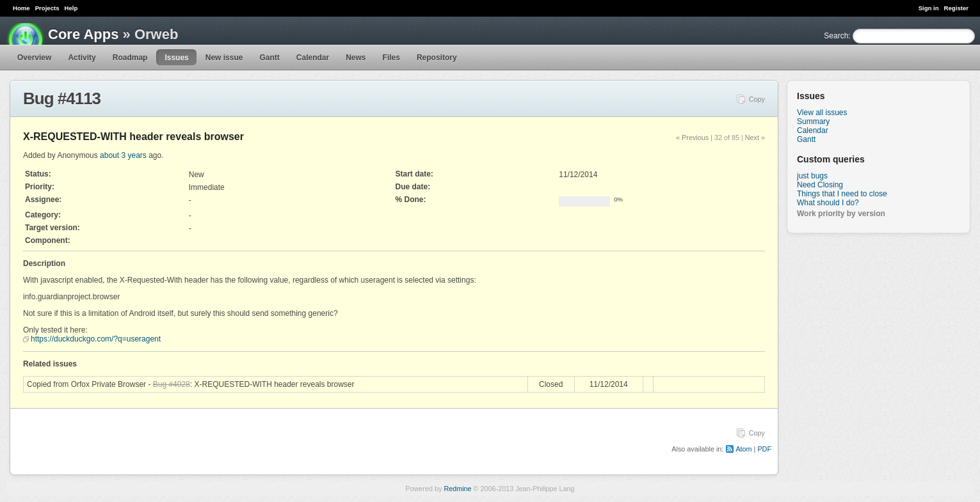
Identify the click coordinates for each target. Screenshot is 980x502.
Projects (47, 8)
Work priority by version (841, 214)
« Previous (692, 137)
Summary (813, 122)
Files (391, 58)
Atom (743, 449)
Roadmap (130, 58)
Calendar (313, 58)
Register (956, 8)
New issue (224, 58)
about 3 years (123, 155)
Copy (757, 99)
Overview (34, 58)
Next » (755, 137)
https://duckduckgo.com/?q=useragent (96, 339)
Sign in (929, 8)
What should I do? (828, 203)
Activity (82, 58)
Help (71, 8)
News (356, 58)
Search (836, 36)
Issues (176, 58)
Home (21, 8)
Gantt (269, 58)
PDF (764, 449)
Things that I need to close (842, 194)
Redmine (457, 489)
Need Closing (820, 185)
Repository (437, 58)
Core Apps (83, 34)
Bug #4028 (172, 384)
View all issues (822, 113)
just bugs (812, 176)
